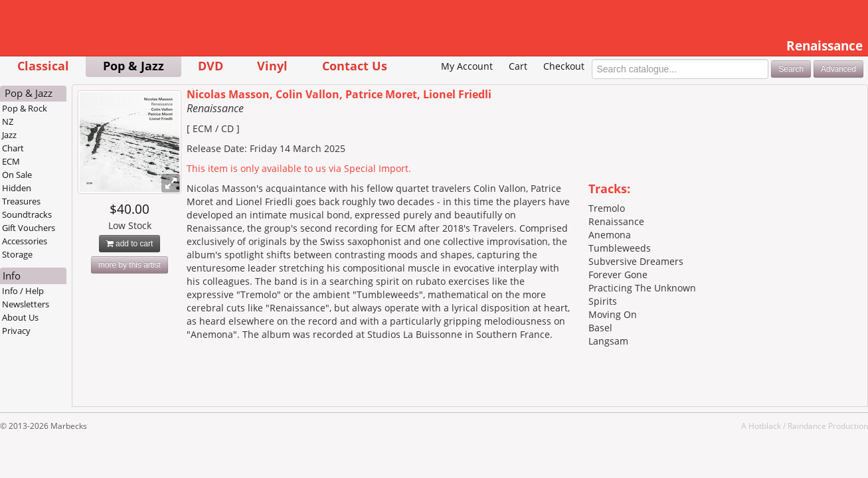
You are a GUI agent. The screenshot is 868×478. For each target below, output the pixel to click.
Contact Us (406, 65)
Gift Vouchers (81, 248)
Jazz (62, 155)
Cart (466, 87)
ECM (63, 182)
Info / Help (75, 311)
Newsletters (78, 325)
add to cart (182, 264)
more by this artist (181, 285)
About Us (73, 338)
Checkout (511, 87)
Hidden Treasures (74, 215)
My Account (415, 87)
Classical (95, 65)
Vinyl (325, 65)
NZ (60, 142)
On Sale (69, 195)
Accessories (77, 262)
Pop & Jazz (185, 65)
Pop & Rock (77, 129)
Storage (70, 275)
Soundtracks (79, 235)
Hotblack (713, 446)
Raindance (755, 446)
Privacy (69, 351)
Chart (65, 169)
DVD (263, 65)
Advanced (787, 89)
